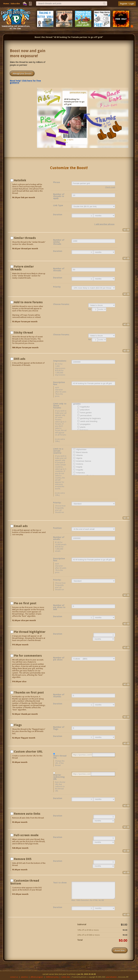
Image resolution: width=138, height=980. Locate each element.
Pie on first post (25, 603)
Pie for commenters (28, 656)
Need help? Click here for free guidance (25, 82)
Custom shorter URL (28, 752)
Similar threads (25, 238)
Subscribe (15, 4)
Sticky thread (23, 333)
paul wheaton (111, 977)
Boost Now (120, 950)
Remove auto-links (27, 814)
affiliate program (37, 977)
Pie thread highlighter (30, 632)
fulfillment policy (52, 977)
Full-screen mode (26, 835)
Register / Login (127, 4)
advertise (24, 977)
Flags (18, 725)
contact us (14, 977)
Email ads (21, 526)
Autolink (20, 180)
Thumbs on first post (29, 692)
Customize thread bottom (25, 882)
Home (6, 4)
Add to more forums (28, 302)
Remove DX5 (23, 859)
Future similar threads (22, 268)
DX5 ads (20, 359)
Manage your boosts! (22, 73)
